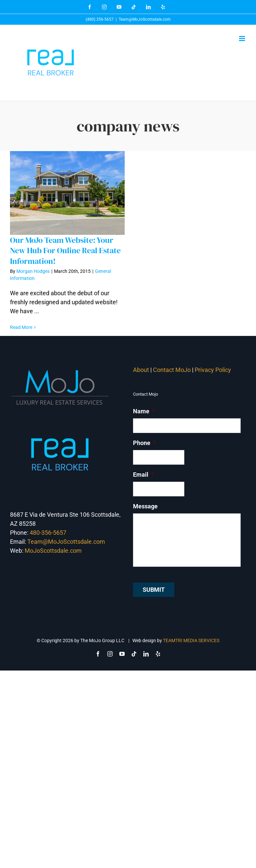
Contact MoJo (172, 370)
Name (144, 411)
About (141, 370)
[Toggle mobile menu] (242, 39)
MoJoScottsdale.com (53, 551)
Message (145, 506)
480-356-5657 (48, 533)
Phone (144, 443)
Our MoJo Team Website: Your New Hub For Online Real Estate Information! (65, 250)
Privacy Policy (213, 370)
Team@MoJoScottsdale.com (145, 19)
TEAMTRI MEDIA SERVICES (191, 640)
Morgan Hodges (33, 271)
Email (143, 475)
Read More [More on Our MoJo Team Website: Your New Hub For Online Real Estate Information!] (21, 327)
